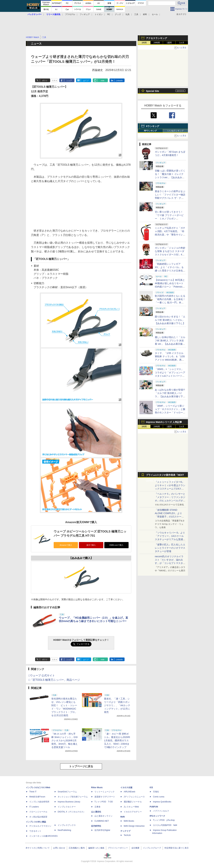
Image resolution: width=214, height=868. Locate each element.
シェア (69, 80)
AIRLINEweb (129, 792)
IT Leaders (34, 807)
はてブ (86, 80)
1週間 (169, 43)
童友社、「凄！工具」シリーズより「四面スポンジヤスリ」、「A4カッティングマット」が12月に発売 (117, 705)
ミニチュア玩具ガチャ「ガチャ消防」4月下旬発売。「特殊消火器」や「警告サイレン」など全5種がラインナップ (170, 235)
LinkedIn (119, 80)
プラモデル (70, 14)
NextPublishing (64, 830)
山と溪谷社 (96, 812)
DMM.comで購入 (116, 545)
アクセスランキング (156, 38)
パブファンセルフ (161, 811)
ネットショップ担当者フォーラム (73, 797)
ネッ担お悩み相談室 (38, 817)
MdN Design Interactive (134, 826)
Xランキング (153, 126)
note (103, 80)
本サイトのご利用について (38, 848)
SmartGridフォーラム (67, 792)
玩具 (128, 14)
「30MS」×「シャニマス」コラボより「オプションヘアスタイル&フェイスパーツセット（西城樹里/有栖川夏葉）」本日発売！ (170, 376)
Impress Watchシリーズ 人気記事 (164, 422)
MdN (123, 817)
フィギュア (85, 14)
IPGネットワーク (157, 816)
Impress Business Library (69, 802)
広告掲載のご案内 (77, 848)
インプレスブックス (67, 825)
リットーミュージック (104, 792)
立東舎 (97, 807)
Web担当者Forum (37, 797)
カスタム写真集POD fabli (165, 825)
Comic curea (159, 797)
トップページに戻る (81, 766)
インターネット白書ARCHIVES (43, 836)
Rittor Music (97, 788)
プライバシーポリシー (118, 848)
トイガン (99, 14)
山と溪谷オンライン (103, 816)
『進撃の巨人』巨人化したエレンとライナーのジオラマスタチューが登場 (170, 548)
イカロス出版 (126, 788)
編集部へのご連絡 (96, 848)
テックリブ (125, 831)
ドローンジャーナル (38, 812)
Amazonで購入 (66, 545)
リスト (55, 80)
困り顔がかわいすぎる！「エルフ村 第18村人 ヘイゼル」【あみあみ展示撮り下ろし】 (170, 320)
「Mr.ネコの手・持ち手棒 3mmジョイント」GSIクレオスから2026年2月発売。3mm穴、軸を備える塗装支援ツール (64, 740)
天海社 (156, 792)
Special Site (153, 91)
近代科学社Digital (102, 830)
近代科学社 (96, 826)
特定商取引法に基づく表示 (177, 848)
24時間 (157, 43)
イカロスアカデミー (133, 812)
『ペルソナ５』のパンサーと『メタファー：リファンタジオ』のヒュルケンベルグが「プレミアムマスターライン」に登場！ (170, 501)
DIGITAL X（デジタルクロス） (71, 812)
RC (109, 14)
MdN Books (129, 821)
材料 (145, 14)
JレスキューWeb (131, 807)
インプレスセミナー (67, 807)
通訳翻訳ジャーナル (133, 802)
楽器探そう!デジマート (105, 797)
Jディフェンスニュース (134, 797)
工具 (136, 14)
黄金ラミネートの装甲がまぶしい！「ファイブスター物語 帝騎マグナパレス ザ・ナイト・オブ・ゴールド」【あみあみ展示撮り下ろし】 (170, 198)
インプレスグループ (152, 848)
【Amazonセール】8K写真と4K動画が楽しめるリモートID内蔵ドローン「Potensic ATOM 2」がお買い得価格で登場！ (170, 287)
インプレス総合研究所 (39, 802)
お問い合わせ (59, 848)
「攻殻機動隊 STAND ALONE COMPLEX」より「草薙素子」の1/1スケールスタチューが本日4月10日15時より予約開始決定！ (170, 517)
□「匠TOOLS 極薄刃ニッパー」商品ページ (54, 680)
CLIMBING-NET (102, 821)
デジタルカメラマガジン (40, 826)
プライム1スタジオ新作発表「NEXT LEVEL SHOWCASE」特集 (165, 476)
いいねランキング (176, 131)
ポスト (45, 80)
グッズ (118, 14)
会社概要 (135, 848)
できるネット (35, 831)
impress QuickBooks (162, 802)
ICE (151, 788)
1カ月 (182, 43)
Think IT (33, 792)
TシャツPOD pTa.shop (164, 820)
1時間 (144, 43)
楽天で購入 (91, 545)
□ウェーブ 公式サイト (42, 675)
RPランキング (150, 131)
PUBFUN (154, 807)
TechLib (127, 835)
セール (155, 14)
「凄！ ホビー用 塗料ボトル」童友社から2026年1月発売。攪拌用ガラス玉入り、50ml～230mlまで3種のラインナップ (117, 740)
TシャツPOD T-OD (104, 802)
